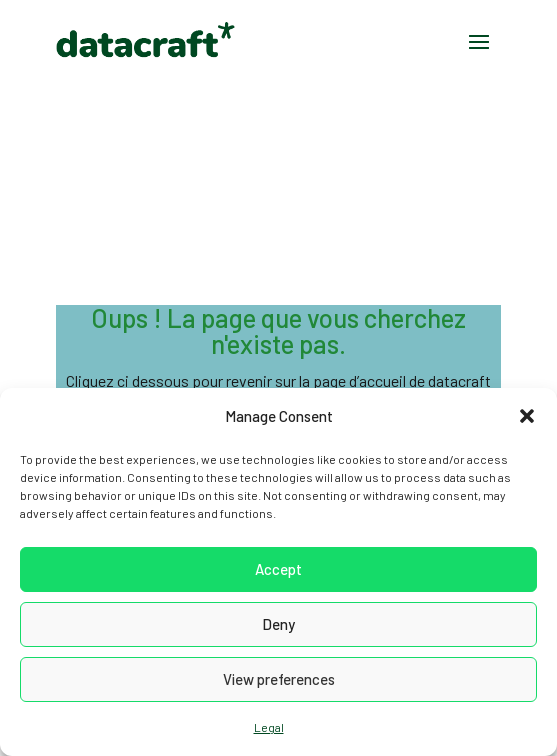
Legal (269, 727)
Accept (278, 569)
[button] (527, 416)
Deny (278, 624)
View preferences (279, 679)
